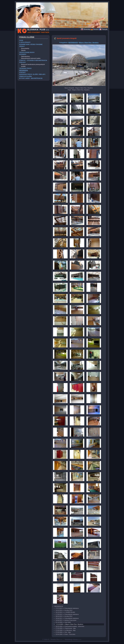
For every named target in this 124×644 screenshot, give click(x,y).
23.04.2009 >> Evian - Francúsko (65, 634)
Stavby (23, 50)
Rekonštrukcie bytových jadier (31, 58)
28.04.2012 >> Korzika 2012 (64, 616)
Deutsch (96, 29)
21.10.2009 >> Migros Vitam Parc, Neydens (70, 624)
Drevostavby (25, 48)
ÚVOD (21, 40)
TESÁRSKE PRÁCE (25, 68)
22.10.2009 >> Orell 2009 (63, 622)
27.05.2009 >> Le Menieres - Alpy (66, 630)
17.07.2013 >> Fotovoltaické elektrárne (67, 608)
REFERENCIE (24, 70)
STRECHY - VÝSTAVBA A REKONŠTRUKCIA (33, 60)
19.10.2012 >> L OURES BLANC (65, 612)
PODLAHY (23, 62)
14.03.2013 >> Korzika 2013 (64, 610)
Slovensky (87, 29)
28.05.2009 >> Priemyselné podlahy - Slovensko (70, 626)
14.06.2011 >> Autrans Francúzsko (66, 620)
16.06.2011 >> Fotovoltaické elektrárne (67, 618)
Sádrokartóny (25, 56)
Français (105, 29)
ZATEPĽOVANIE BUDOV (27, 52)
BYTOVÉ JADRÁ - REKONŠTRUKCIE (31, 78)
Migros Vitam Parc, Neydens (89, 43)
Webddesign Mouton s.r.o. (73, 640)
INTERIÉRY (23, 54)
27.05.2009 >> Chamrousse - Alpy (66, 628)
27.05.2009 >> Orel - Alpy (63, 632)
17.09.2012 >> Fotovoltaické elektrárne (67, 614)
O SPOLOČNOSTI (25, 42)
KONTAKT (22, 72)
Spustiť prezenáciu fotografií (67, 38)
